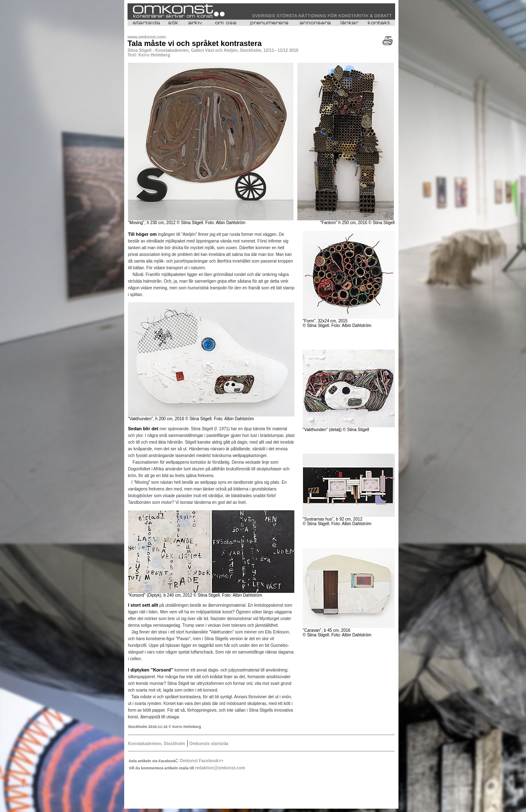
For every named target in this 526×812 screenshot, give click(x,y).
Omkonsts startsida (208, 744)
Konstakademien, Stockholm (157, 744)
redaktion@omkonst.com (220, 768)
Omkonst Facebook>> (202, 761)
